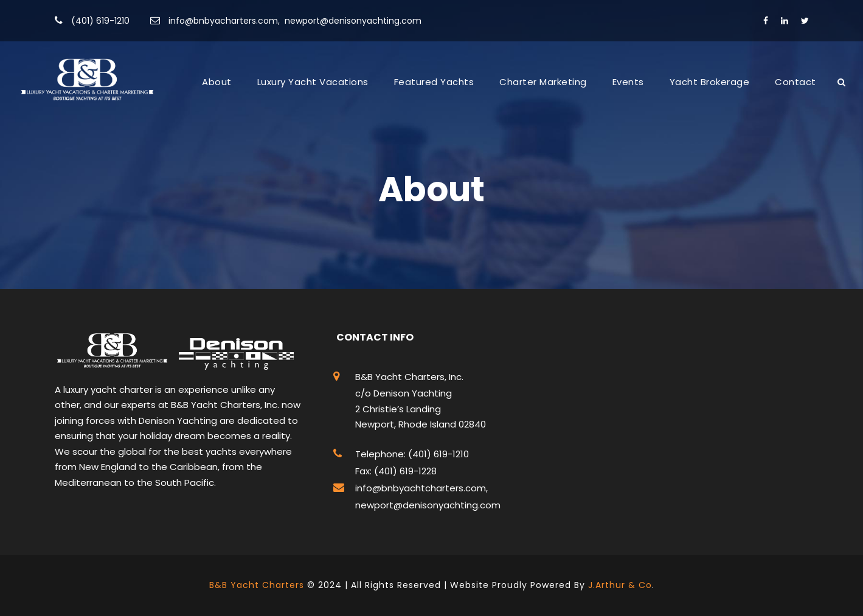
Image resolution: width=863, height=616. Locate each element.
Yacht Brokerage (710, 82)
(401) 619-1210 (100, 21)
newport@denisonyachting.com (353, 21)
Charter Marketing (543, 82)
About (217, 82)
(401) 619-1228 (404, 471)
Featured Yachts (434, 82)
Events (628, 82)
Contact (795, 82)
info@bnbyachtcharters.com (421, 488)
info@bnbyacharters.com (223, 21)
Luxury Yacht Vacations (313, 82)
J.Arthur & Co (620, 585)
